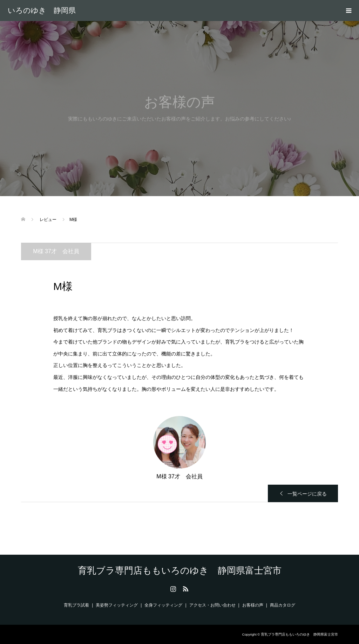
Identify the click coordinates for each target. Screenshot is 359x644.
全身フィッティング (163, 605)
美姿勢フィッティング (117, 605)
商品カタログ (283, 605)
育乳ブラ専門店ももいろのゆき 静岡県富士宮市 (42, 11)
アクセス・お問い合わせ (212, 605)
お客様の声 (253, 605)
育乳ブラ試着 (76, 605)
